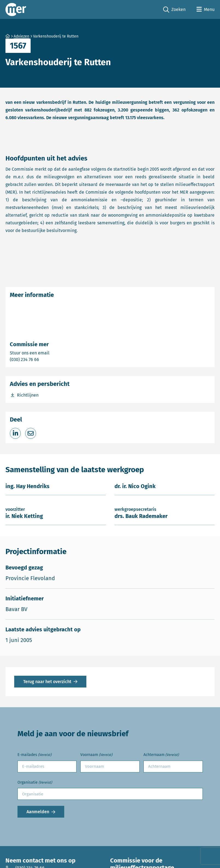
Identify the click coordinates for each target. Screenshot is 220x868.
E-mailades (34, 755)
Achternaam (161, 755)
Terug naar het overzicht (47, 682)
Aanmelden (38, 812)
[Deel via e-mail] (31, 433)
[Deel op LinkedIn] (15, 433)
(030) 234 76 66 (43, 359)
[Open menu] (206, 10)
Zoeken (174, 10)
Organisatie (35, 783)
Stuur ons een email (51, 353)
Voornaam (96, 755)
